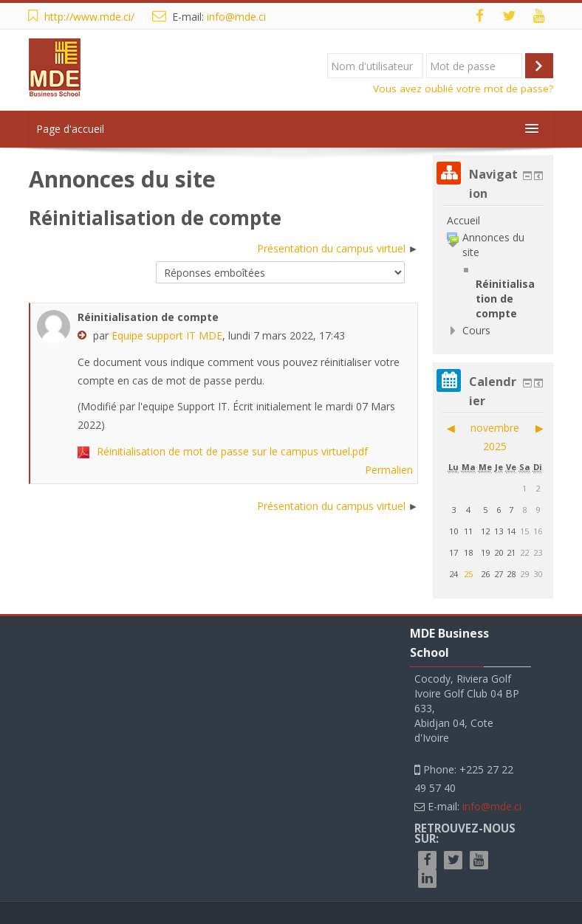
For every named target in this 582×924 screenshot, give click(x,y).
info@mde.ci (236, 17)
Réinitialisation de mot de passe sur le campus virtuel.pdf (232, 451)
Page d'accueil (70, 129)
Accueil (463, 220)
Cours (476, 330)
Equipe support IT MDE (167, 335)
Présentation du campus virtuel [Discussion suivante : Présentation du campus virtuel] (331, 248)
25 (468, 574)
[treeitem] (493, 221)
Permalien (389, 470)
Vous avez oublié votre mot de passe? (463, 89)
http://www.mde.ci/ (89, 17)
